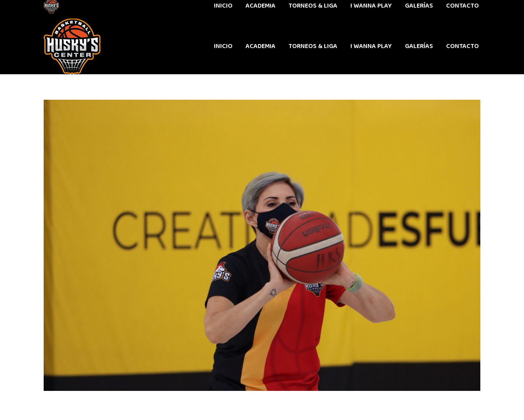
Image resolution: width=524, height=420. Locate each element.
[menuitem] (223, 46)
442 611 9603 (61, 9)
